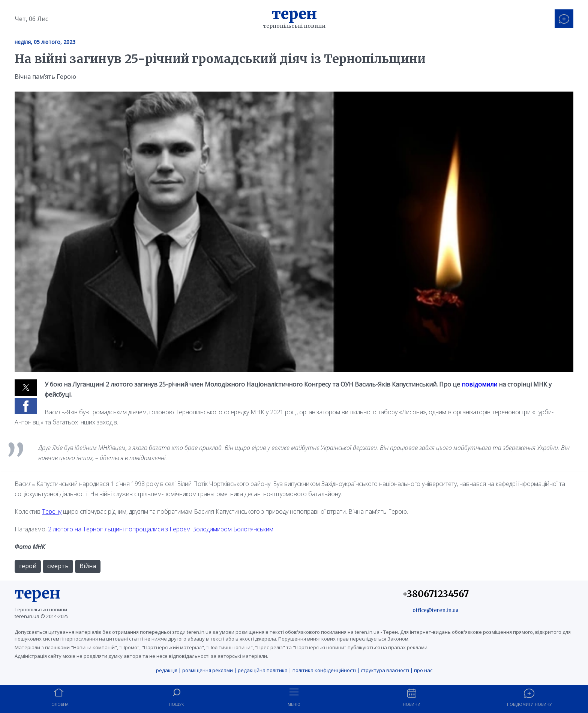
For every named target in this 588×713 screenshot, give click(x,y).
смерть (58, 566)
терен (37, 593)
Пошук (176, 704)
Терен (294, 14)
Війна (88, 566)
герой (28, 566)
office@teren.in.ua (436, 610)
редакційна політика (263, 670)
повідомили (479, 384)
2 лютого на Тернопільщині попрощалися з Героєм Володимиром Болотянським (161, 529)
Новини (412, 704)
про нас (423, 670)
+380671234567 (435, 594)
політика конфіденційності (324, 670)
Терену (52, 511)
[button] (26, 388)
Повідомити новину (529, 704)
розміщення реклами (208, 670)
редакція (167, 670)
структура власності (385, 670)
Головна (59, 704)
